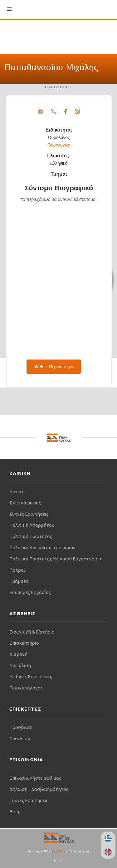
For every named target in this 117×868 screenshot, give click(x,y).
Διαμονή (18, 654)
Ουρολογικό (59, 145)
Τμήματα (19, 581)
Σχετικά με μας (25, 503)
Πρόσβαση (21, 727)
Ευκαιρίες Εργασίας (30, 592)
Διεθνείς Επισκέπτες (31, 677)
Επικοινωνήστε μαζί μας (35, 778)
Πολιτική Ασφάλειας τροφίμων (42, 548)
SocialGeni (58, 852)
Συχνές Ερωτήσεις (29, 514)
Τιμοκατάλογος (26, 688)
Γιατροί (17, 570)
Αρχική (17, 492)
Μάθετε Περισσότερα (54, 367)
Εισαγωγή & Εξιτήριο (32, 632)
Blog (14, 812)
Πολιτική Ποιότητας (31, 536)
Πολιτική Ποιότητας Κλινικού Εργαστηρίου (55, 559)
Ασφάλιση (20, 665)
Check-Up (20, 738)
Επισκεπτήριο (24, 643)
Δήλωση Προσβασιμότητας (39, 789)
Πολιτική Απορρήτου (32, 525)
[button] (9, 9)
